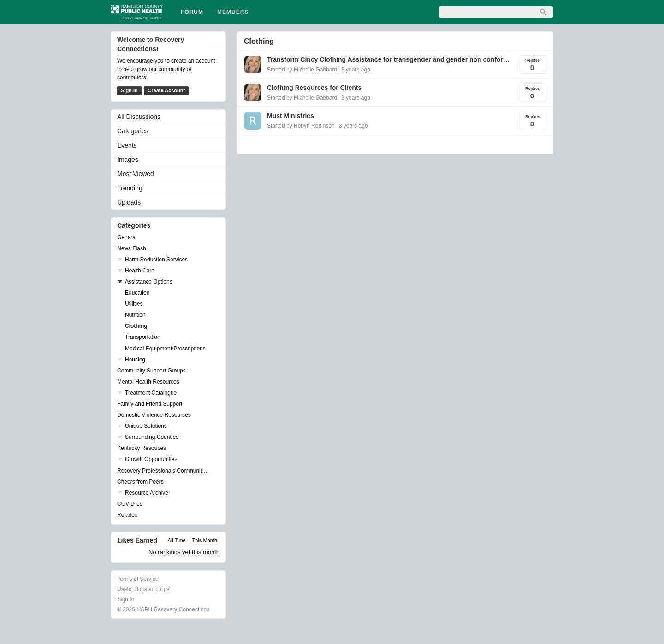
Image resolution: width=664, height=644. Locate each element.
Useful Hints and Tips (143, 589)
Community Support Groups (151, 371)
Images (128, 160)
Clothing (136, 326)
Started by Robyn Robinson (301, 126)
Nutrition (135, 315)
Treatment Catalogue (151, 393)
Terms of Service (138, 579)
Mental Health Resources (148, 382)
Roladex (127, 515)
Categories (133, 131)
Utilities (134, 304)
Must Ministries (290, 116)
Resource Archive (147, 493)
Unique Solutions (146, 426)
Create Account (166, 90)
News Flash (132, 248)
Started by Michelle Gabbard (302, 70)
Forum (192, 12)
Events (127, 145)
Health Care (140, 271)
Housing (135, 360)
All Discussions (139, 117)
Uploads (129, 202)
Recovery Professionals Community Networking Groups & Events (164, 471)
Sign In (129, 90)
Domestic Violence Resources (154, 415)
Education (137, 293)
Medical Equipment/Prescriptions (165, 349)
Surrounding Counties (152, 437)
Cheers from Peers (140, 482)
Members (233, 12)
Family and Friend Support (150, 404)
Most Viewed (136, 174)
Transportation (143, 337)
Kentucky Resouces (142, 448)
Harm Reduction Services (156, 260)
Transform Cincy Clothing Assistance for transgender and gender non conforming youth (389, 59)
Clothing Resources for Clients (314, 88)
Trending (130, 188)
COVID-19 (130, 504)
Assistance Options (149, 282)
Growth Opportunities (151, 459)
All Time (177, 540)
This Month (205, 540)
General (127, 237)
